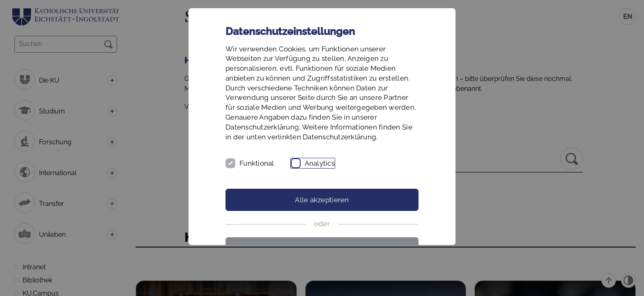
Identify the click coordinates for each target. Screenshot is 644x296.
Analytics (320, 163)
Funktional (257, 163)
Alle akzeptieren (322, 200)
